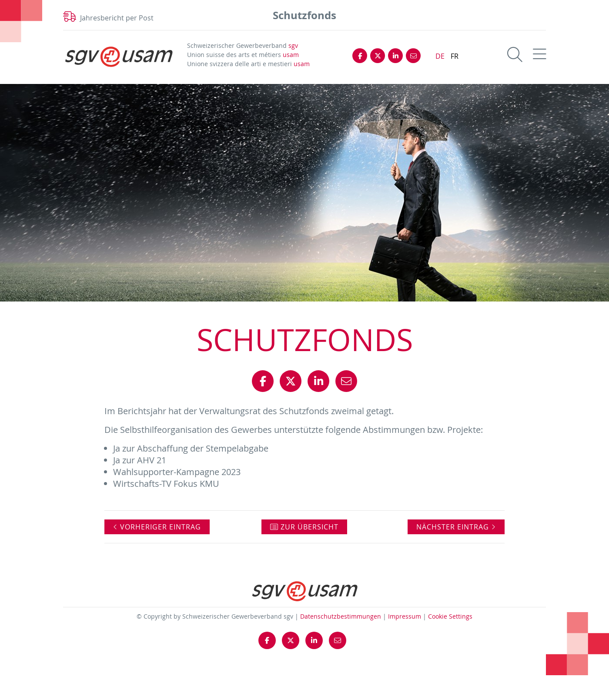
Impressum (405, 616)
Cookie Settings (450, 616)
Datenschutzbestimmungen (341, 616)
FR (455, 56)
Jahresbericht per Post (117, 18)
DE (440, 56)
